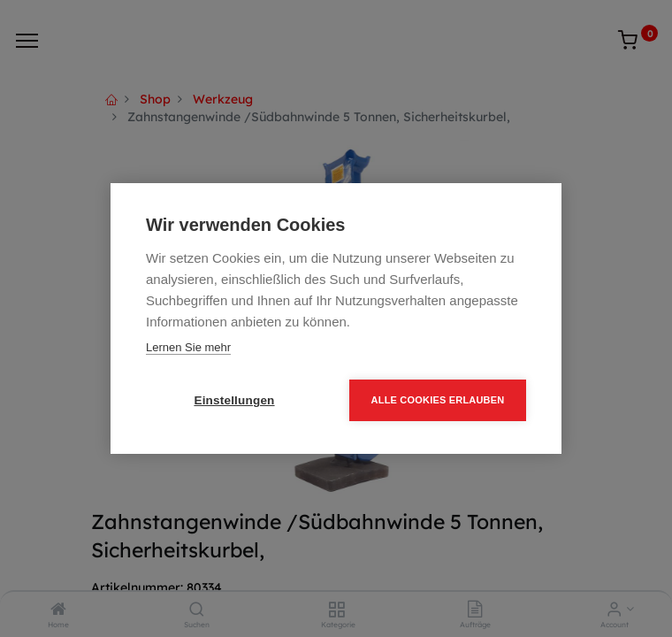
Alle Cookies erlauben (438, 400)
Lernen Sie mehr (188, 347)
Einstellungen (234, 400)
